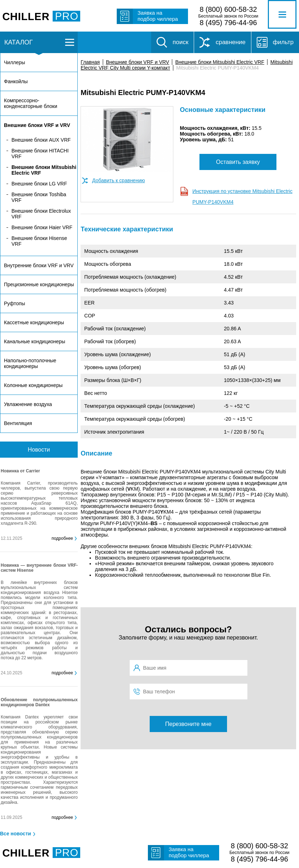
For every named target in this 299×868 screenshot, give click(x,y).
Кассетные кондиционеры (34, 322)
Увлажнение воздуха (28, 404)
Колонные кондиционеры (33, 385)
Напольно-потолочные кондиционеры (30, 363)
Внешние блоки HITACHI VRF (40, 154)
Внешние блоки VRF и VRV (138, 62)
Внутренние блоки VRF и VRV (39, 265)
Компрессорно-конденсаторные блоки (31, 103)
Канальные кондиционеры (35, 341)
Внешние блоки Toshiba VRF (39, 197)
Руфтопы (15, 303)
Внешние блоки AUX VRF (41, 140)
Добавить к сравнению (118, 180)
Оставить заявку (238, 162)
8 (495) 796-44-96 (228, 23)
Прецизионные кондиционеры (39, 284)
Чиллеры (15, 62)
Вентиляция (18, 423)
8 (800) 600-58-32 (228, 9)
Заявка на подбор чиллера (158, 16)
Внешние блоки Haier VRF (42, 227)
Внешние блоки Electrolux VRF (41, 214)
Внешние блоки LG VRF (39, 184)
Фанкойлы (16, 81)
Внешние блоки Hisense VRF (39, 241)
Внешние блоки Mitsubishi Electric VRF (220, 62)
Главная (90, 62)
